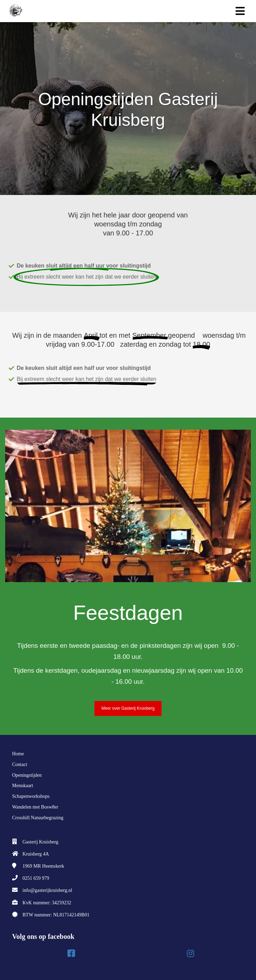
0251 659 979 (36, 878)
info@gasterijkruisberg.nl (47, 890)
